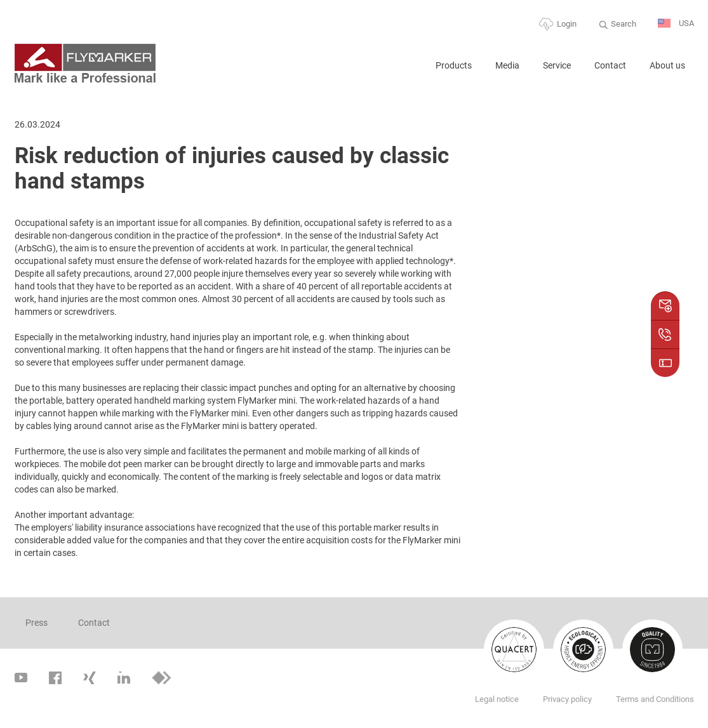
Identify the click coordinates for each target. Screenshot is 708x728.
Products (454, 65)
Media (507, 65)
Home (410, 71)
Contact (610, 65)
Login (567, 24)
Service (557, 65)
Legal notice (497, 699)
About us (667, 65)
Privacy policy (567, 699)
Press (37, 623)
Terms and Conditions (655, 699)
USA (676, 24)
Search (624, 24)
